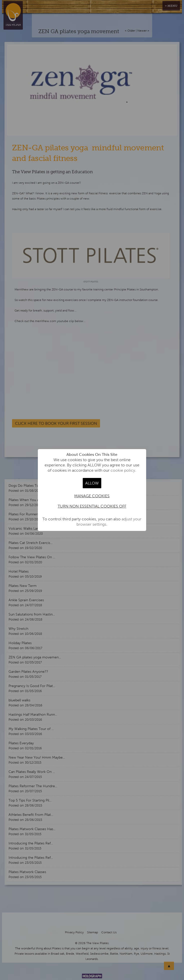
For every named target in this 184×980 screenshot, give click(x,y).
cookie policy (123, 470)
